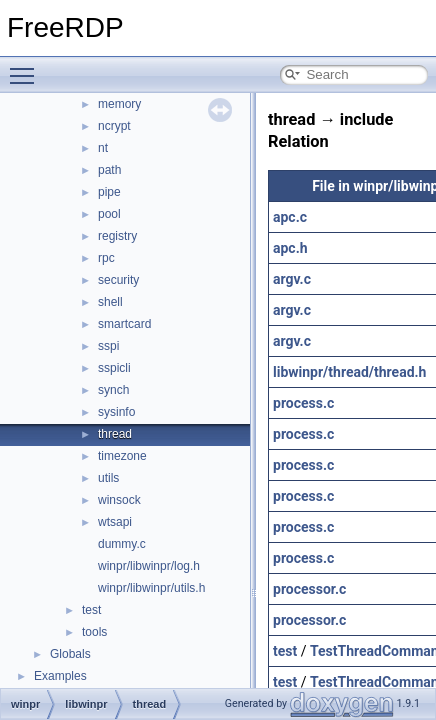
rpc (106, 258)
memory (119, 104)
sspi (108, 346)
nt (103, 148)
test (91, 610)
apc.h (290, 248)
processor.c (309, 589)
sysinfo (116, 412)
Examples (60, 676)
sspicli (114, 368)
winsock (119, 500)
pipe (109, 192)
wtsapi (115, 522)
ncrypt (114, 126)
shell (110, 302)
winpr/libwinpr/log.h (149, 566)
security (118, 280)
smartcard (124, 324)
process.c (303, 403)
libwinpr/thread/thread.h (349, 372)
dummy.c (122, 544)
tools (94, 632)
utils (108, 478)
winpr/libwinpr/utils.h (151, 588)
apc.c (290, 217)
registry (117, 236)
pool (109, 214)
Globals (70, 654)
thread (115, 434)
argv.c (292, 279)
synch (113, 390)
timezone (122, 456)
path (109, 170)
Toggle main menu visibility (27, 67)
